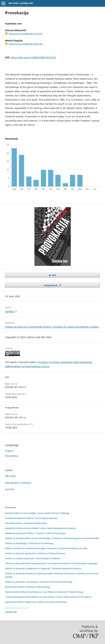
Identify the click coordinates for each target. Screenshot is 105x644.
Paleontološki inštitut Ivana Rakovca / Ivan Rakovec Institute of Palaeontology (44, 592)
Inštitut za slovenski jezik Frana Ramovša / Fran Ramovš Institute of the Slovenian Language (51, 563)
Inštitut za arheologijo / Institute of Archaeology (29, 543)
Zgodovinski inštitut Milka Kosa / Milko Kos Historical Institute (36, 602)
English (9, 451)
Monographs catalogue (18, 483)
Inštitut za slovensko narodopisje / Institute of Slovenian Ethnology (39, 582)
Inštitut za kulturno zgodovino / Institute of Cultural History (35, 553)
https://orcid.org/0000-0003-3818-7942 (26, 44)
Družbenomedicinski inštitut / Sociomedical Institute (31, 518)
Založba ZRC (11, 612)
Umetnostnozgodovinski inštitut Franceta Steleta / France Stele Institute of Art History (48, 597)
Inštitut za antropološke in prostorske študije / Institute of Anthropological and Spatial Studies (52, 538)
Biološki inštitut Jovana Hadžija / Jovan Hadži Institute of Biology (37, 513)
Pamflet (10, 312)
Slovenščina (12, 456)
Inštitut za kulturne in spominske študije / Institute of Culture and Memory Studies (52, 327)
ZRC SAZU (10, 476)
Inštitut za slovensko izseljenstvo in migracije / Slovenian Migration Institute (43, 568)
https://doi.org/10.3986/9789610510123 (33, 57)
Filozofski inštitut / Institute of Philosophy (26, 523)
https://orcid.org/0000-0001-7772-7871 (26, 34)
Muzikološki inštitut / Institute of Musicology (27, 587)
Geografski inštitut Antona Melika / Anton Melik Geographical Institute (40, 528)
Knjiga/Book (51, 285)
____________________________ (17, 607)
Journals (10, 489)
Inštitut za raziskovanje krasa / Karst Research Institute (32, 558)
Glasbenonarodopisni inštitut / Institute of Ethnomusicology (35, 533)
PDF (54, 275)
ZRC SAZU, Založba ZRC (21, 3)
